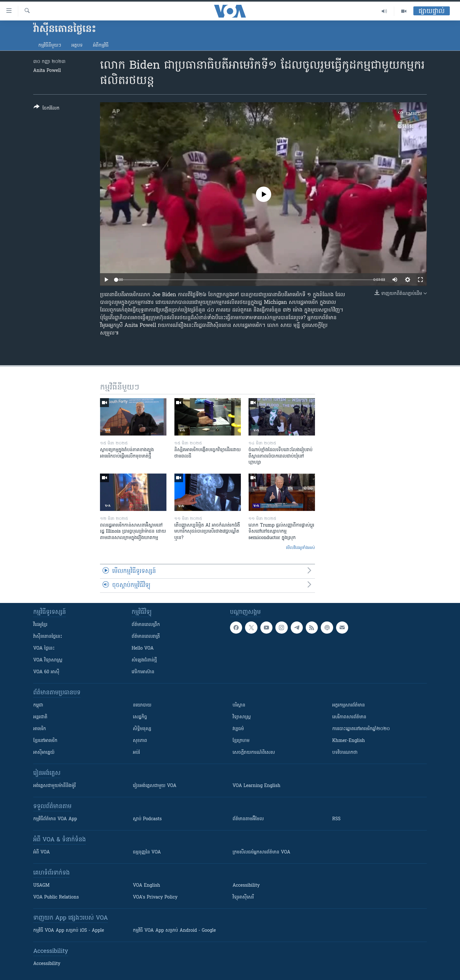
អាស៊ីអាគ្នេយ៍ (44, 753)
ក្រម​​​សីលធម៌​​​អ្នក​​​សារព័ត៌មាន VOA (261, 852)
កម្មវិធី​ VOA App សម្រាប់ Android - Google (174, 931)
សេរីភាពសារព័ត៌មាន (349, 717)
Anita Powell (47, 71)
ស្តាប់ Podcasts (147, 819)
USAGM (41, 886)
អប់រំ (136, 753)
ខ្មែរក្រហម (241, 741)
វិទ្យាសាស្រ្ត (242, 717)
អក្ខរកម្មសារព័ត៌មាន (349, 705)
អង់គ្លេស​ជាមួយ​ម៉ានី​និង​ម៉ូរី (54, 786)
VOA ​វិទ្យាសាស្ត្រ (48, 660)
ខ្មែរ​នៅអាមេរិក (45, 741)
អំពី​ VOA (42, 852)
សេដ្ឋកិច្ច (140, 717)
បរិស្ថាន (239, 705)
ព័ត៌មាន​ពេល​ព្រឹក (146, 625)
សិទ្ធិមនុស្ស (142, 729)
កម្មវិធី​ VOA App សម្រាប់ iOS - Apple (69, 931)
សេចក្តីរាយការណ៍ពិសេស (254, 753)
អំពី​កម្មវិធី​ (101, 46)
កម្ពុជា (38, 705)
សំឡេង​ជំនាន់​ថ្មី (144, 660)
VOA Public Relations (56, 897)
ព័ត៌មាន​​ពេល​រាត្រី (146, 637)
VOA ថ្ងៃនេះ (44, 648)
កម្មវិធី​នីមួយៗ (50, 46)
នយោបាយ (142, 705)
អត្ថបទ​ (77, 46)
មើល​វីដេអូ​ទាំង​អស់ (300, 548)
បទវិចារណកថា (345, 753)
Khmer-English (349, 741)
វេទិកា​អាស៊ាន (143, 672)
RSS (336, 819)
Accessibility (246, 886)
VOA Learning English (257, 786)
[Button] (46, 109)
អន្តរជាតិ (40, 717)
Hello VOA (143, 648)
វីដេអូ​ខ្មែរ (40, 625)
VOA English (146, 886)
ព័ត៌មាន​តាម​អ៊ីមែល (248, 819)
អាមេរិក (40, 729)
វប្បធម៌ (238, 729)
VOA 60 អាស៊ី (46, 672)
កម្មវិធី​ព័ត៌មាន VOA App (55, 819)
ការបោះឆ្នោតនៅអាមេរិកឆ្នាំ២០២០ (361, 729)
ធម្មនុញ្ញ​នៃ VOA (147, 852)
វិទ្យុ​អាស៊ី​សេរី (243, 897)
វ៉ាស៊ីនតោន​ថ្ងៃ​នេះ (48, 637)
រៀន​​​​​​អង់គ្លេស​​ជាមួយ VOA (155, 786)
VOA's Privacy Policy (155, 897)
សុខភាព (140, 741)
